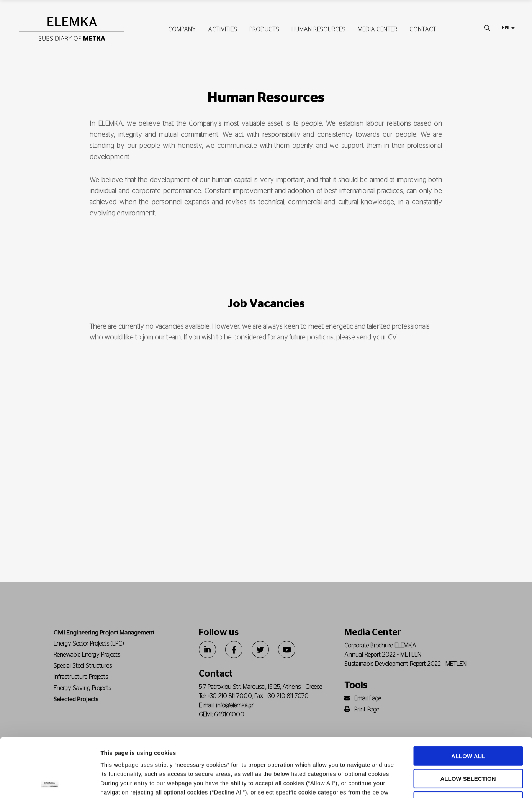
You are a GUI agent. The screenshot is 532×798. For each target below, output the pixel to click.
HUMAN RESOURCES (318, 29)
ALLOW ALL (468, 697)
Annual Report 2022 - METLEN (383, 655)
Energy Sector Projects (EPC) (89, 644)
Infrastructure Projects (81, 677)
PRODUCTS (264, 29)
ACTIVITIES (223, 29)
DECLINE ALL (468, 742)
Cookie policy (183, 752)
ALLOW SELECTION (468, 720)
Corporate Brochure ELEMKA (380, 646)
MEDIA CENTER (377, 29)
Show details (402, 783)
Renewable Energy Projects (87, 655)
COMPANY (182, 29)
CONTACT (423, 29)
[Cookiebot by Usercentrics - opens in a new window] (50, 783)
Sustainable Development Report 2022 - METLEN (405, 664)
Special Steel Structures (83, 666)
